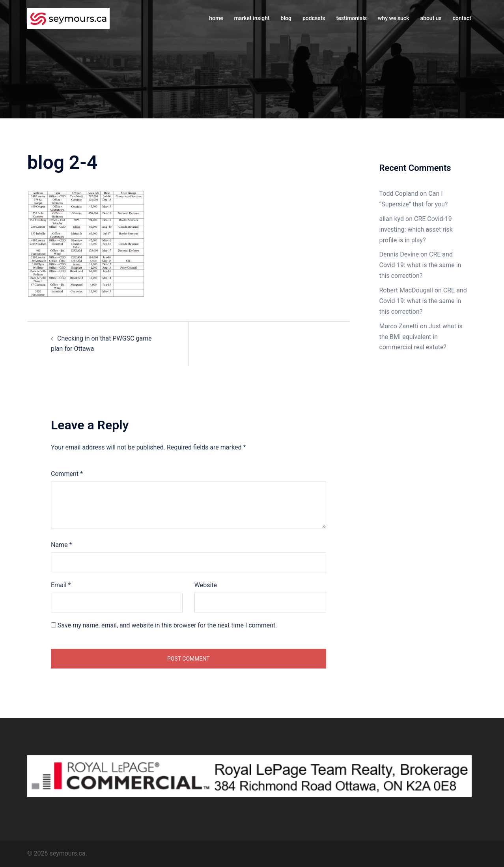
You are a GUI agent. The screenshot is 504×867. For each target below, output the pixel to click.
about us (431, 18)
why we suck (393, 18)
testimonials (352, 18)
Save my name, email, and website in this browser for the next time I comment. (167, 625)
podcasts (314, 18)
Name (62, 545)
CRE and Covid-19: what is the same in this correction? (420, 265)
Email (61, 585)
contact (462, 18)
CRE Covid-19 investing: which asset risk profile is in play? (416, 229)
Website (206, 585)
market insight (252, 18)
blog (286, 18)
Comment (67, 474)
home (216, 18)
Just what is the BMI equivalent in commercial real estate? (421, 337)
